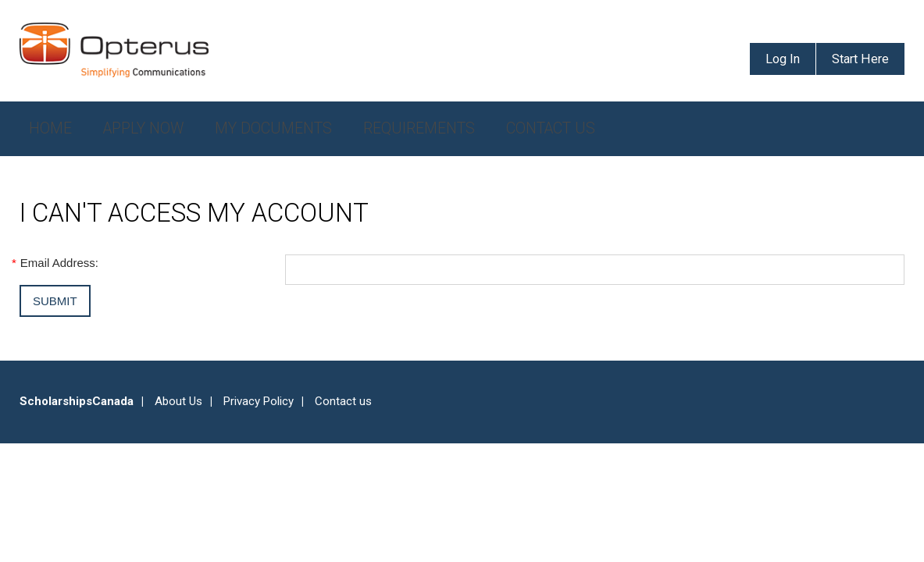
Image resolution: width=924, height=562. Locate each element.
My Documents (273, 128)
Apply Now (143, 128)
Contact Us (551, 128)
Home (50, 128)
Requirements (419, 128)
